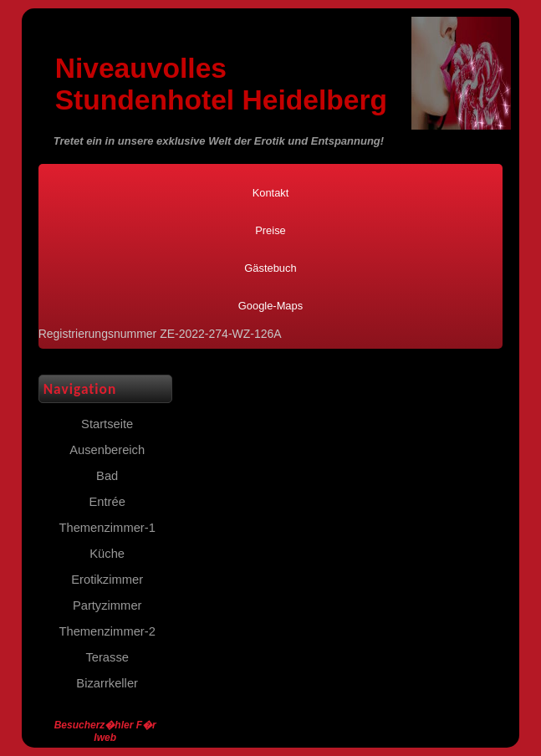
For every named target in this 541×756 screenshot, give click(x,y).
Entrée (107, 502)
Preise (270, 230)
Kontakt (271, 193)
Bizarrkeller (107, 683)
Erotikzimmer (107, 580)
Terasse (107, 657)
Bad (107, 476)
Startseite (107, 424)
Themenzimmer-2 (107, 631)
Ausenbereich (107, 450)
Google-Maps (270, 306)
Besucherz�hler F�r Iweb (105, 731)
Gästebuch (270, 268)
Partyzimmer (107, 605)
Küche (107, 554)
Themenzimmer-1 (107, 528)
